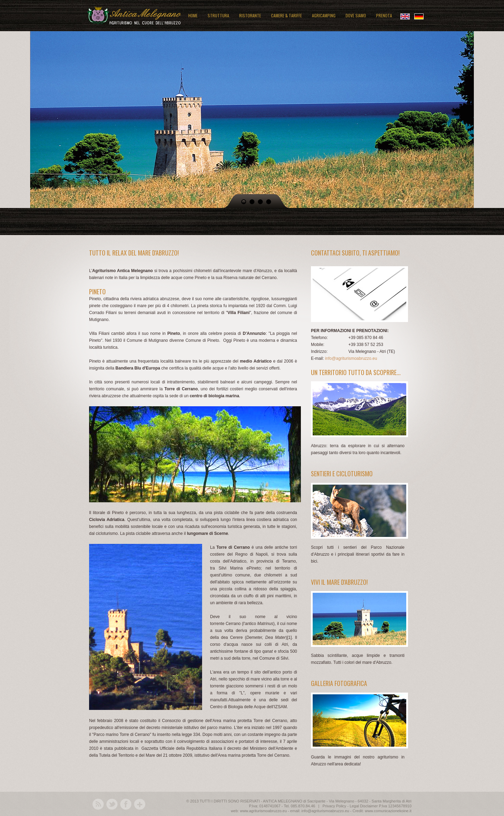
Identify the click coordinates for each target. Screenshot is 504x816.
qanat (268, 651)
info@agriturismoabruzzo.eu (351, 358)
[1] (289, 637)
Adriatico (263, 361)
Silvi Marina (231, 568)
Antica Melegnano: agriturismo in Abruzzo (134, 15)
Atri (285, 644)
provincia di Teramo (276, 561)
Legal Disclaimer (364, 806)
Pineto (255, 568)
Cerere (237, 637)
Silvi (284, 658)
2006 (289, 361)
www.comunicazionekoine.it (388, 811)
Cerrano (233, 624)
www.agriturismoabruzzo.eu (263, 811)
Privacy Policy (334, 806)
